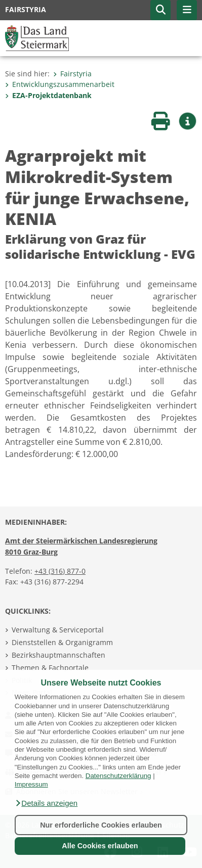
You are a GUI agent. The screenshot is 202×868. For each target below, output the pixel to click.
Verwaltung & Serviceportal (58, 630)
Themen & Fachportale (50, 668)
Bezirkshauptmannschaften (58, 655)
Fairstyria (72, 74)
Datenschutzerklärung (118, 776)
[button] (46, 803)
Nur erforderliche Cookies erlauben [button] (101, 825)
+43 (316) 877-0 (60, 571)
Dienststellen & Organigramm (62, 642)
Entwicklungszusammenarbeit (60, 84)
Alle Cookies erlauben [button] (100, 846)
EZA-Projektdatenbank (48, 95)
